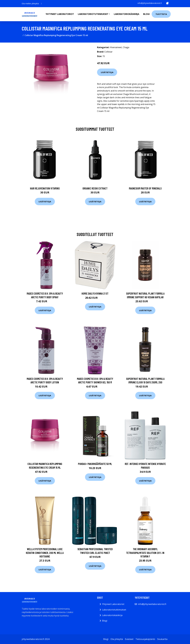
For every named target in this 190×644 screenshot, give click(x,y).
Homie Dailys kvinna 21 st (95, 293)
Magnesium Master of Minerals (145, 188)
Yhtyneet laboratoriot (60, 14)
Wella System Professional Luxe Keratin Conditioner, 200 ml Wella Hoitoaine (45, 553)
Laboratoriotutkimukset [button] (93, 14)
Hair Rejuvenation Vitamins (45, 188)
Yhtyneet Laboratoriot (113, 604)
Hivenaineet (116, 47)
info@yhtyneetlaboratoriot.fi (150, 3)
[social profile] (41, 4)
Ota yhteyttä (117, 639)
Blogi (146, 14)
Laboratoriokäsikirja (127, 14)
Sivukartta (162, 639)
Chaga (126, 47)
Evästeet (129, 639)
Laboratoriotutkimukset (114, 610)
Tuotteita (161, 14)
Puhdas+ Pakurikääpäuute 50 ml (95, 464)
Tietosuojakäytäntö (145, 639)
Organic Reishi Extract (95, 188)
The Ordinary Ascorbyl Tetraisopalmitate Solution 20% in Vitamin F (145, 553)
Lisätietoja (107, 72)
